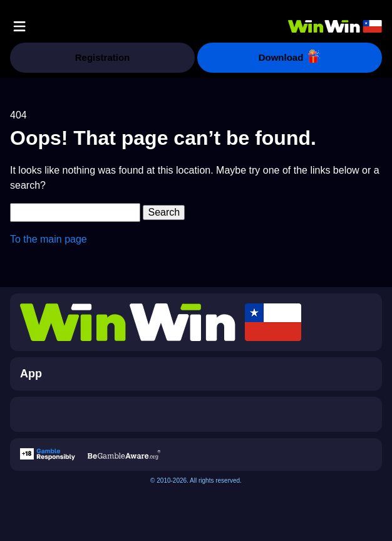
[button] (19, 26)
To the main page (49, 239)
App (31, 374)
